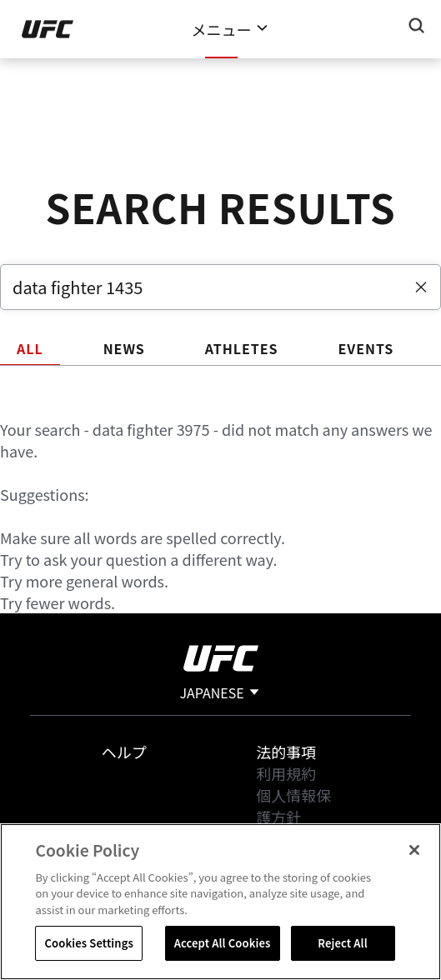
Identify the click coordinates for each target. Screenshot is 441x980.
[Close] (414, 850)
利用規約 (286, 773)
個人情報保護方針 (293, 806)
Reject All (343, 943)
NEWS (124, 348)
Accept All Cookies (223, 943)
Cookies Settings (88, 943)
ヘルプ (124, 752)
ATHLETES (242, 348)
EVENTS (366, 348)
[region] (220, 902)
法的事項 (286, 752)
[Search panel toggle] (417, 26)
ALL (30, 348)
